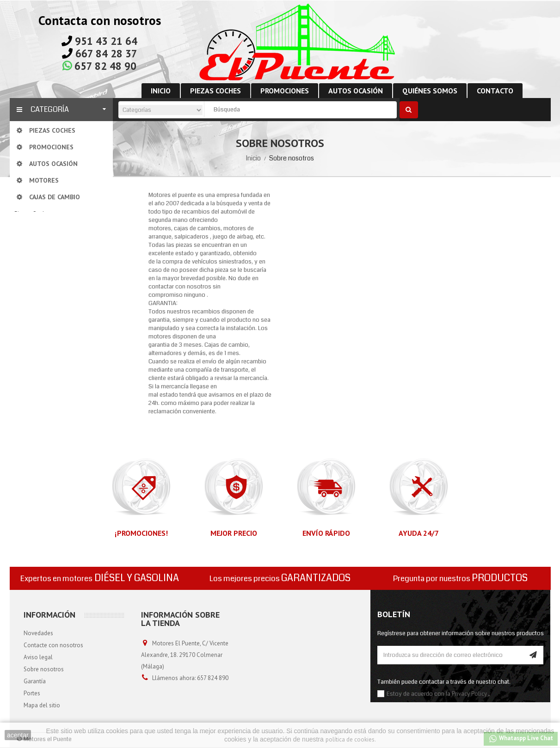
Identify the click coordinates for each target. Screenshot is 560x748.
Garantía (35, 681)
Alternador (37, 255)
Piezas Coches (33, 214)
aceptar (18, 735)
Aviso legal (38, 657)
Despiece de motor (48, 311)
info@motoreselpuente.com (178, 701)
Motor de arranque (48, 297)
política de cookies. (351, 739)
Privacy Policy (469, 694)
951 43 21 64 (106, 41)
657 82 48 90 (105, 66)
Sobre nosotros (44, 669)
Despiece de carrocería (53, 325)
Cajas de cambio (45, 242)
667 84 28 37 (106, 53)
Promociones (32, 339)
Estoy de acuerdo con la (419, 694)
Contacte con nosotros (53, 645)
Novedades (38, 633)
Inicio (253, 158)
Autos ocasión (33, 353)
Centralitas (38, 269)
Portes (32, 693)
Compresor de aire (48, 283)
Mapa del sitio (42, 705)
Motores (34, 228)
